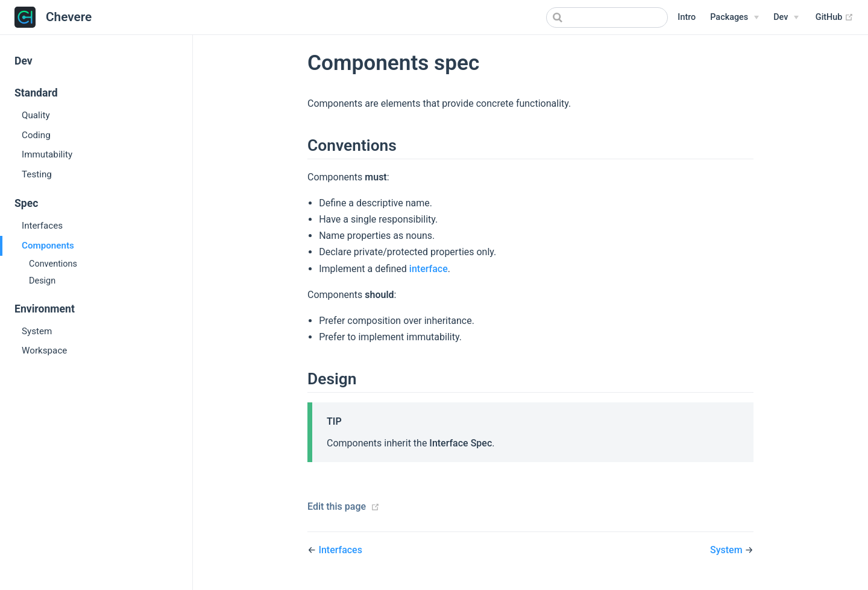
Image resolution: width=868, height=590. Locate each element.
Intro (687, 17)
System (37, 331)
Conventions (53, 264)
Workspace (44, 351)
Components (48, 246)
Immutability (47, 154)
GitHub (835, 17)
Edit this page (337, 506)
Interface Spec (461, 443)
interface (429, 269)
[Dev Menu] (786, 17)
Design (42, 281)
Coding (36, 135)
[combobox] (607, 17)
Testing (37, 174)
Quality (36, 115)
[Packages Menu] (734, 17)
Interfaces (42, 226)
